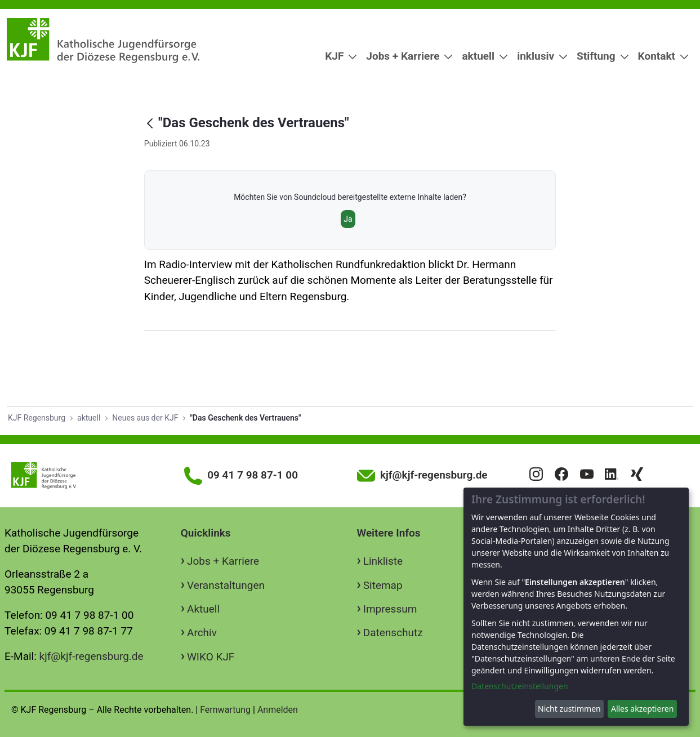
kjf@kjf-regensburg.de (92, 656)
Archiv (202, 633)
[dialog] (576, 607)
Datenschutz (393, 633)
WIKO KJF (211, 657)
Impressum (390, 609)
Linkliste (383, 561)
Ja (348, 219)
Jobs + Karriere (223, 561)
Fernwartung (225, 710)
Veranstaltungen (226, 585)
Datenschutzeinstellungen (520, 686)
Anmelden (278, 710)
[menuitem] (336, 57)
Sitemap (383, 585)
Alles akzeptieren (642, 709)
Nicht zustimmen (569, 709)
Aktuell (203, 609)
